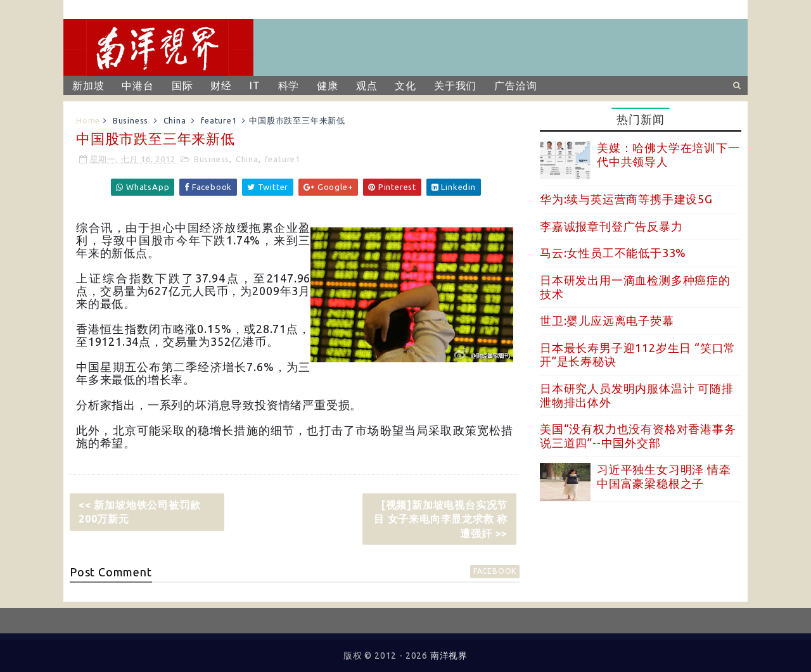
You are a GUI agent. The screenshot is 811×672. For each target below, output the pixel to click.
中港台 (137, 86)
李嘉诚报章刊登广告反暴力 (611, 226)
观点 (367, 86)
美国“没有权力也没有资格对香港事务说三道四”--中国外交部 (638, 436)
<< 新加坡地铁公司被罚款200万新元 (139, 512)
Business (131, 120)
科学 (289, 86)
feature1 (219, 120)
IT (255, 86)
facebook (495, 571)
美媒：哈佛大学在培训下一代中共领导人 (668, 155)
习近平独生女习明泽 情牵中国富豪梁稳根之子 (664, 476)
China (175, 120)
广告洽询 (515, 86)
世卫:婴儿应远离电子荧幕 (607, 320)
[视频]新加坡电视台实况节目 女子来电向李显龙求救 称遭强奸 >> (441, 519)
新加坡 (88, 86)
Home (88, 120)
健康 (328, 86)
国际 (182, 86)
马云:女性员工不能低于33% (613, 253)
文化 (405, 86)
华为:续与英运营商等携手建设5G (626, 199)
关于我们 (455, 86)
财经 (221, 86)
